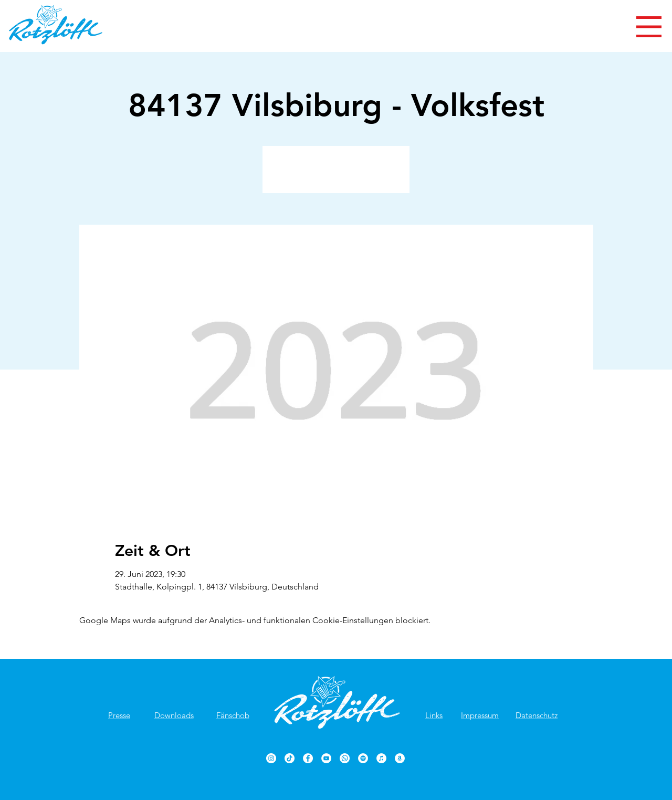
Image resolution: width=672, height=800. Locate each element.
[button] (649, 27)
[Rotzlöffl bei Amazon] (400, 758)
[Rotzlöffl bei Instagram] (271, 758)
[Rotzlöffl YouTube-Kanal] (326, 758)
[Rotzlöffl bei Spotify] (363, 758)
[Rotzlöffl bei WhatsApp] (345, 758)
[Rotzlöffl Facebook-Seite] (308, 758)
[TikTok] (290, 758)
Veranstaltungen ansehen (336, 176)
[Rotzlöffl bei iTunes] (381, 758)
